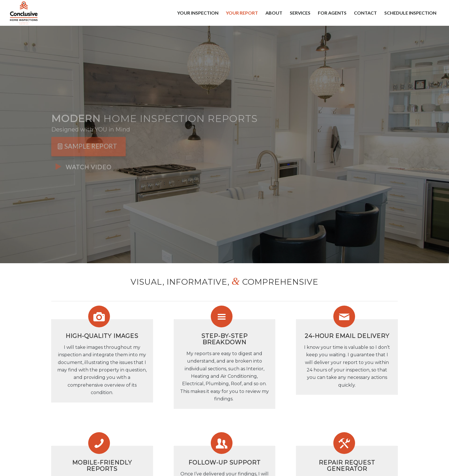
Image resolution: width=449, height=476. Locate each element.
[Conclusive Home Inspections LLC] (24, 13)
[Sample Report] (88, 147)
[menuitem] (198, 13)
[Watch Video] (58, 167)
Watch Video (88, 167)
